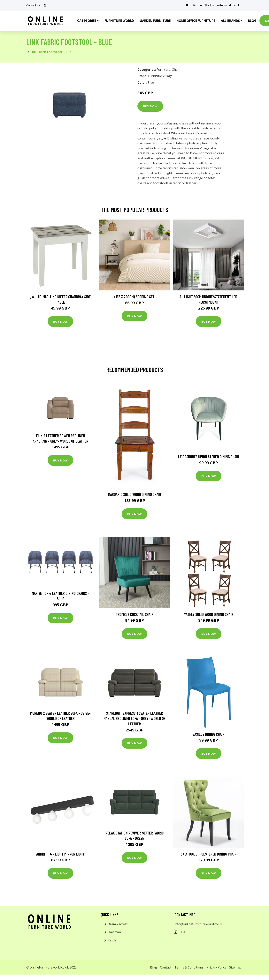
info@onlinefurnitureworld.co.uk (220, 5)
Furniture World (119, 21)
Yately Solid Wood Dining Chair (209, 614)
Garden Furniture (155, 21)
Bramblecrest (118, 924)
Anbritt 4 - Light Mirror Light (60, 854)
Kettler (113, 940)
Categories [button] (87, 21)
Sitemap (235, 967)
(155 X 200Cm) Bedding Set (134, 297)
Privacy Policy (216, 967)
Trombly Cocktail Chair (135, 614)
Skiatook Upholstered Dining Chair (209, 854)
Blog (252, 21)
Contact (166, 967)
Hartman (114, 932)
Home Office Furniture (196, 21)
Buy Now (150, 106)
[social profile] (45, 5)
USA (193, 5)
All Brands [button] (230, 21)
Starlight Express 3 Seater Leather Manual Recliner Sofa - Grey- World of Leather (134, 718)
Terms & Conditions (189, 967)
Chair (176, 70)
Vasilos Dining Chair (209, 734)
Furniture (163, 70)
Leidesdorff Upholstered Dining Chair (209, 456)
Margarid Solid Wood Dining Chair (135, 494)
